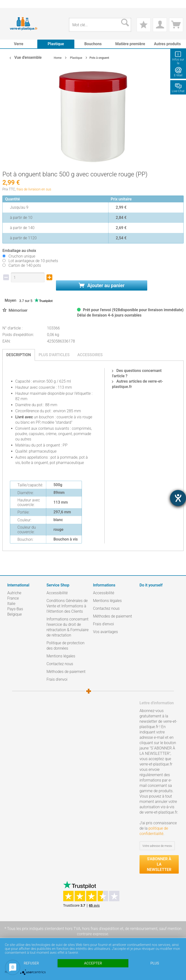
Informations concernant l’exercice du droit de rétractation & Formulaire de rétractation (68, 627)
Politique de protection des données (66, 646)
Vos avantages (105, 632)
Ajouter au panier (102, 285)
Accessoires (90, 355)
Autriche (14, 593)
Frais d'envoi (57, 679)
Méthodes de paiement (66, 672)
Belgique (15, 614)
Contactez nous (60, 664)
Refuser (31, 963)
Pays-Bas (15, 609)
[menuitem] (10, 4)
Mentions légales (61, 656)
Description (19, 355)
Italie (11, 604)
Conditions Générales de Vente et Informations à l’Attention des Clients (67, 606)
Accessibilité (57, 593)
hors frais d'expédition (101, 929)
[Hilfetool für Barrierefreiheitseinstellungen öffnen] (178, 498)
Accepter (93, 963)
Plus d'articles (54, 355)
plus (155, 963)
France (13, 598)
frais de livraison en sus (34, 189)
